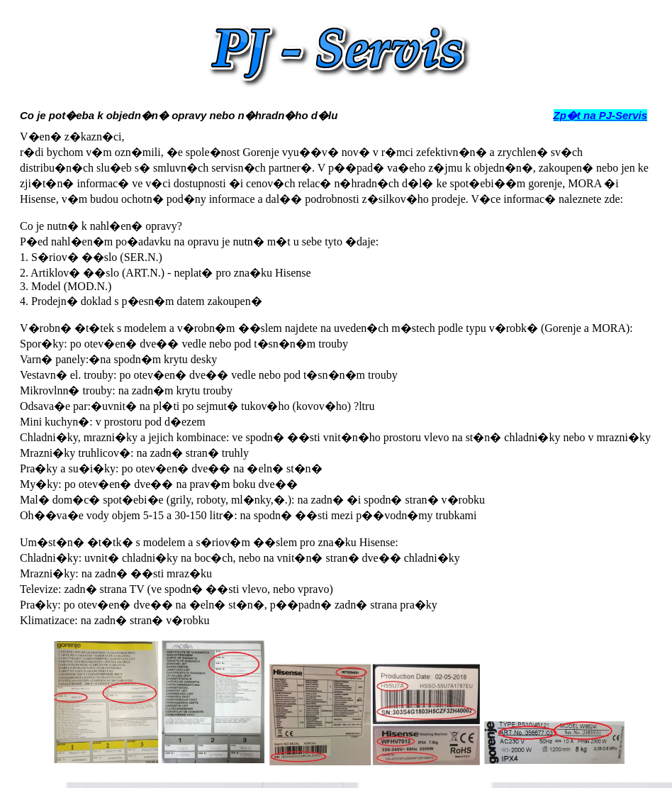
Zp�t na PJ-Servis (601, 115)
